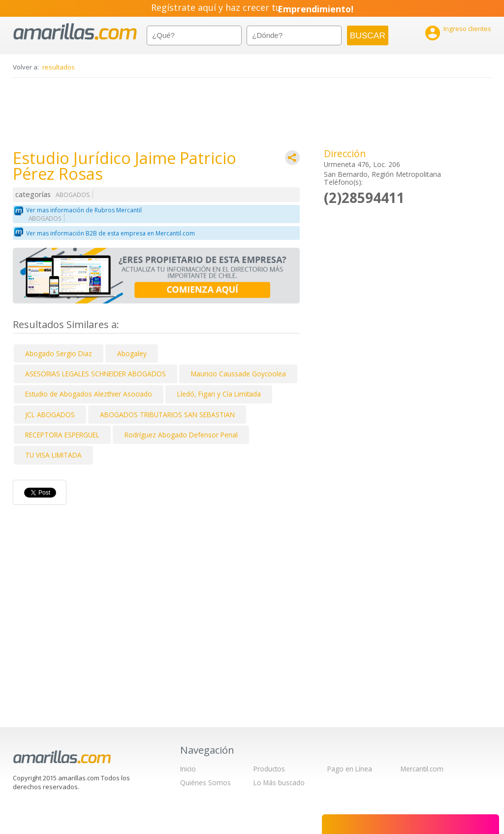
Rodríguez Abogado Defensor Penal (181, 435)
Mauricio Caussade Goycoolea (238, 374)
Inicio (188, 769)
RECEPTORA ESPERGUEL (62, 435)
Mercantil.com (422, 769)
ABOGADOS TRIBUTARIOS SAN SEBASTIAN (167, 415)
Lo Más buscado (279, 783)
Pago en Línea (350, 769)
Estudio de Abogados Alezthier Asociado (89, 394)
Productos (269, 769)
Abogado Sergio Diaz (59, 353)
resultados (59, 67)
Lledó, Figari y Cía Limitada (219, 394)
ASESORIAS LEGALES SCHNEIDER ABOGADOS (95, 374)
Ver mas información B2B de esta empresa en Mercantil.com (110, 233)
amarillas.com (75, 32)
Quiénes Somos (205, 783)
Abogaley (132, 353)
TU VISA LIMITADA (53, 455)
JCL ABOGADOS (50, 415)
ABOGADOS (73, 195)
